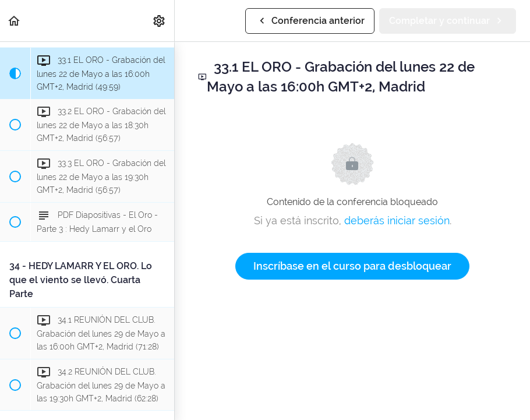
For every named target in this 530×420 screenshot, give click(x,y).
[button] (15, 21)
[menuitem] (160, 21)
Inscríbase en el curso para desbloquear (352, 266)
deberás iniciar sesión (397, 220)
